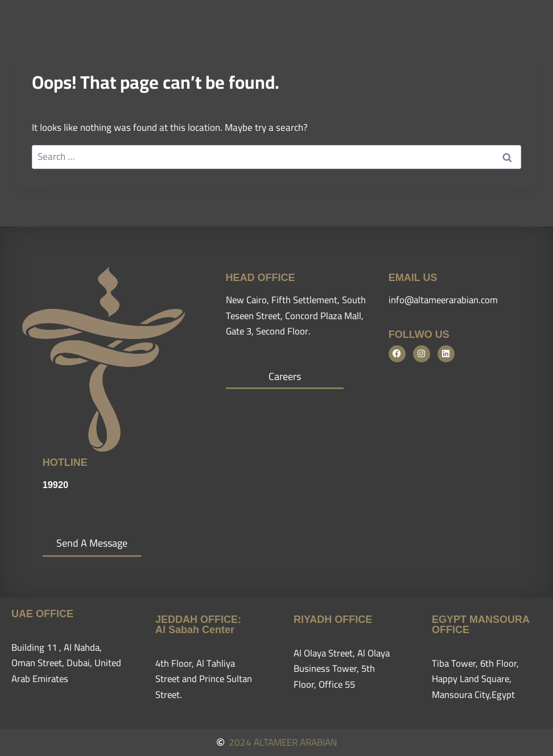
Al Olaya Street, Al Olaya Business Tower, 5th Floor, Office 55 (343, 668)
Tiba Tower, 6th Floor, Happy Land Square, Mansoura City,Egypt (476, 679)
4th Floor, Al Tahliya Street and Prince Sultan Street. (205, 679)
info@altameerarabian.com (445, 300)
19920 (56, 485)
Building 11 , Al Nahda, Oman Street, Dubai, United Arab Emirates (68, 663)
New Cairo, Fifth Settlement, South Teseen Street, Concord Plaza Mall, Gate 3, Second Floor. (293, 315)
